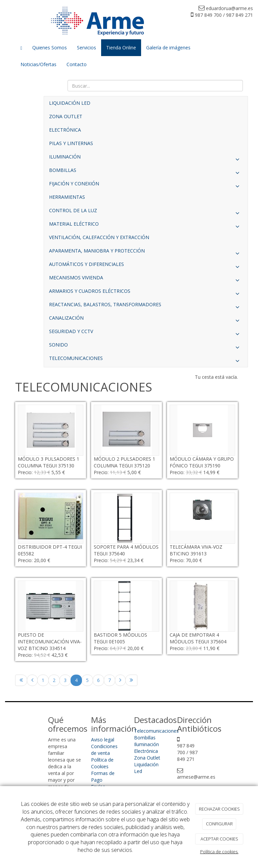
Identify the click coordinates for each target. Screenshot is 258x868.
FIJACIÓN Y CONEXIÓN (146, 185)
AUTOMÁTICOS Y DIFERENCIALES (146, 266)
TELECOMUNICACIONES (146, 360)
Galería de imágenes (168, 48)
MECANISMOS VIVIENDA (146, 279)
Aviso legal (103, 740)
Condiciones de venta (104, 750)
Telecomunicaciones (156, 731)
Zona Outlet (147, 758)
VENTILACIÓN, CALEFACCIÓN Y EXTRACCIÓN (99, 237)
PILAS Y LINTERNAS (71, 143)
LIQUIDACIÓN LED (70, 103)
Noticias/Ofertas (38, 64)
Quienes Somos (50, 48)
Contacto (77, 64)
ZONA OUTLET (66, 116)
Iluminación (146, 744)
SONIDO (146, 347)
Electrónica (146, 751)
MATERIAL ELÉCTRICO (146, 226)
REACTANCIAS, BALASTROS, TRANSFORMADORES (146, 306)
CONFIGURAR (219, 824)
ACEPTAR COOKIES (219, 839)
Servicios (87, 48)
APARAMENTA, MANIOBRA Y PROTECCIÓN (146, 253)
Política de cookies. (219, 852)
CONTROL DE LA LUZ (146, 212)
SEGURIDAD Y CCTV (146, 333)
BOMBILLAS (146, 172)
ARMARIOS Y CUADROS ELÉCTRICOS (146, 293)
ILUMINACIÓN (146, 158)
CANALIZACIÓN (146, 320)
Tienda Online (121, 48)
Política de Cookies (102, 763)
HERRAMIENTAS (67, 197)
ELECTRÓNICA (65, 130)
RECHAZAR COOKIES (219, 809)
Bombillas (145, 738)
